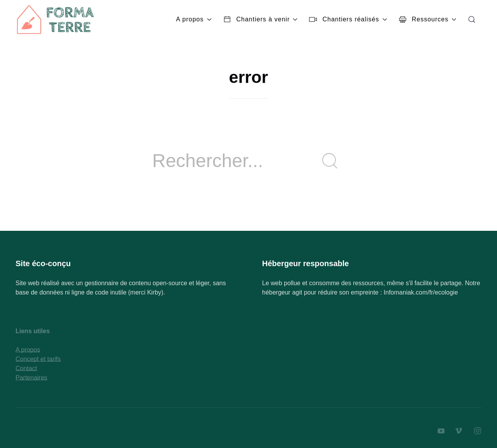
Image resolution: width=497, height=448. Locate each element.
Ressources (427, 19)
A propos (194, 19)
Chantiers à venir (261, 19)
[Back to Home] (56, 19)
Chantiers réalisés (348, 19)
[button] (472, 19)
